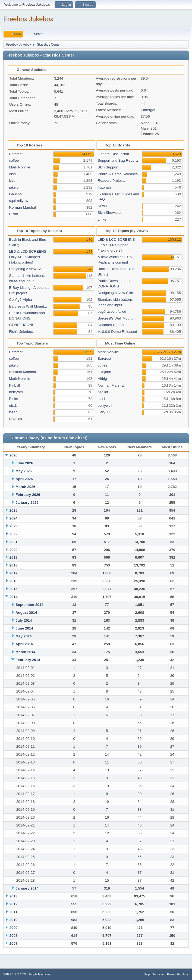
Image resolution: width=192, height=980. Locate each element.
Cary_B (104, 412)
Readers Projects (112, 181)
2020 (14, 550)
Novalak (15, 419)
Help (147, 974)
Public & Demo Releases (118, 174)
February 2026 (28, 495)
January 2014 (27, 888)
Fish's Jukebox (21, 332)
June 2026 (24, 463)
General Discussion (114, 154)
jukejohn (16, 187)
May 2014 (23, 636)
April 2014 (24, 644)
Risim (13, 214)
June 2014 (24, 628)
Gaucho (15, 194)
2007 (14, 943)
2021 (14, 542)
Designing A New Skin (27, 269)
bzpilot (103, 392)
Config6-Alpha (20, 300)
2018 (14, 565)
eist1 (13, 174)
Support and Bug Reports (118, 160)
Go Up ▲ (183, 974)
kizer (13, 181)
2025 (14, 510)
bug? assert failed (112, 311)
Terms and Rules (164, 974)
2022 (14, 534)
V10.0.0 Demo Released (117, 332)
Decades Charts (111, 325)
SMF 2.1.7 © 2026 (15, 974)
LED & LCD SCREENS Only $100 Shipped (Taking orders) (28, 257)
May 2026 (23, 471)
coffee (14, 160)
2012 (14, 904)
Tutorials (105, 187)
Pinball (14, 385)
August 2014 (26, 613)
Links (102, 219)
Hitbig (102, 379)
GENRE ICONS (22, 325)
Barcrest (16, 154)
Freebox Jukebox (28, 19)
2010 (14, 920)
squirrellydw (18, 201)
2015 (14, 589)
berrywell (16, 392)
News (102, 206)
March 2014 (25, 652)
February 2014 (28, 660)
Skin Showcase (110, 213)
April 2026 (24, 479)
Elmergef (148, 110)
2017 (14, 573)
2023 (14, 526)
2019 (14, 557)
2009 (14, 928)
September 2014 (29, 605)
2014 (14, 597)
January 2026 (27, 502)
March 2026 (25, 487)
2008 (14, 936)
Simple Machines (39, 974)
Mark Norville (20, 167)
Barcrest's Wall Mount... (28, 306)
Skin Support (108, 167)
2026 (14, 455)
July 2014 (24, 620)
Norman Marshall (23, 207)
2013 (14, 896)
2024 (14, 518)
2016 (14, 581)
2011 (14, 912)
